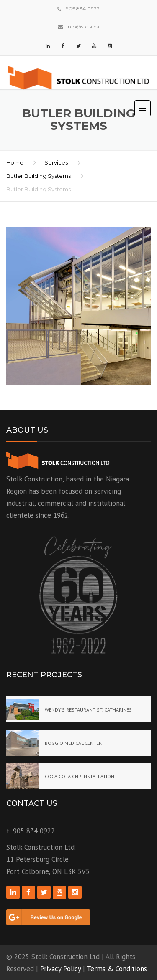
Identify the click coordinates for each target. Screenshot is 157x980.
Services (56, 162)
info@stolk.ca (83, 27)
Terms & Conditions (117, 969)
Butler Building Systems (39, 176)
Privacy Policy (60, 969)
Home (15, 162)
